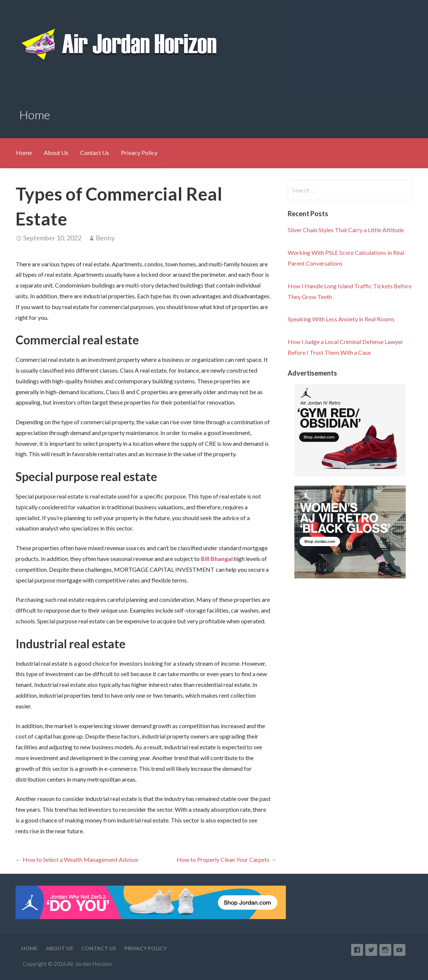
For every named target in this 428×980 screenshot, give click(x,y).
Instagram (385, 950)
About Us (56, 152)
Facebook (357, 950)
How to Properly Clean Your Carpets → (227, 859)
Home (24, 152)
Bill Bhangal (217, 559)
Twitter (371, 950)
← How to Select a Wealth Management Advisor (77, 859)
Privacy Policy (139, 152)
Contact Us (95, 152)
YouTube (399, 950)
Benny (105, 238)
